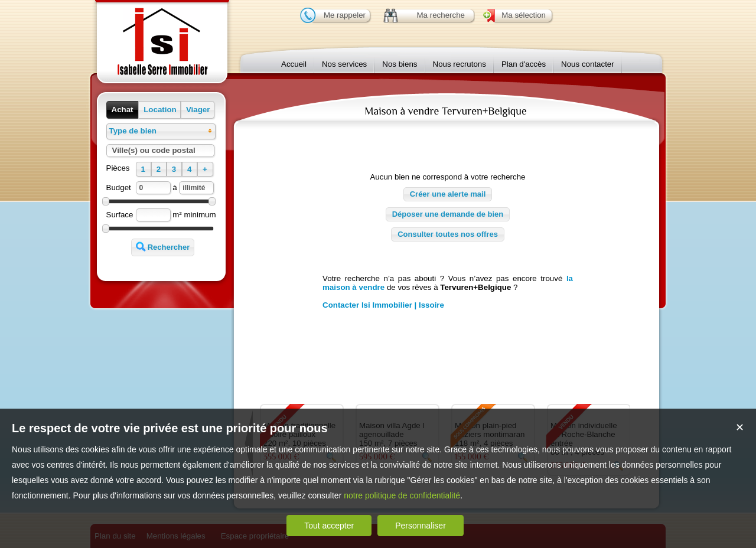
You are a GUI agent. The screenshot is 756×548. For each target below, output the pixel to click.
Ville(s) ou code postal (154, 150)
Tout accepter (329, 526)
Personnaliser (421, 526)
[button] (123, 110)
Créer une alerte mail (448, 194)
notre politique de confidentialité (402, 495)
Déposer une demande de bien (448, 214)
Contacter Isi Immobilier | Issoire (383, 305)
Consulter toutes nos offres (448, 234)
